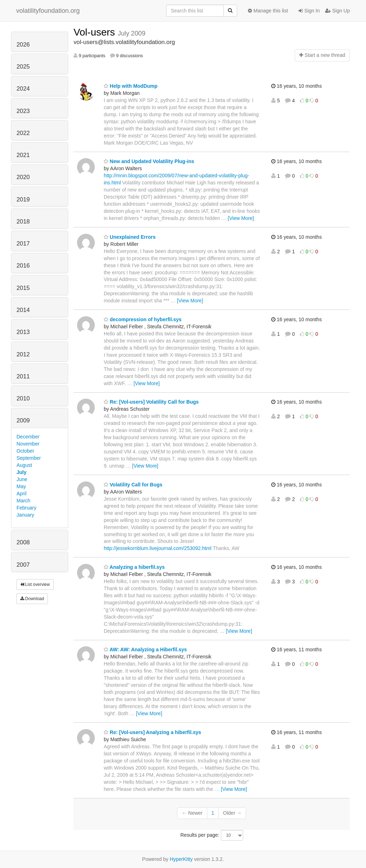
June (22, 479)
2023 (23, 111)
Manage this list (268, 11)
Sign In (309, 11)
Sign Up (338, 11)
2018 (23, 222)
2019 (23, 200)
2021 (23, 155)
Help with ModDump (130, 86)
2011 (23, 376)
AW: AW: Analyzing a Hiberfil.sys (145, 649)
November (28, 444)
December (28, 437)
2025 (23, 67)
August (24, 465)
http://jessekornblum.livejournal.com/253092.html (158, 548)
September (29, 458)
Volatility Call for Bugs (133, 485)
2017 (23, 244)
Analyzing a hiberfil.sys (134, 567)
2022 (23, 133)
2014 (23, 310)
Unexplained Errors (130, 237)
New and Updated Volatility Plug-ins (149, 161)
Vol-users (96, 32)
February (27, 508)
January (26, 515)
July (22, 472)
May (21, 486)
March (24, 501)
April (22, 494)
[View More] (241, 218)
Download (32, 599)
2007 (23, 565)
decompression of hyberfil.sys (143, 319)
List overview (35, 584)
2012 (23, 354)
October (26, 451)
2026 (23, 45)
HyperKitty (181, 859)
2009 (23, 420)
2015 (23, 288)
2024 (23, 89)
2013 (23, 332)
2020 (23, 177)
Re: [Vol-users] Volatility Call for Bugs (151, 402)
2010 (23, 398)
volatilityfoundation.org (48, 11)
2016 (23, 266)
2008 (23, 542)
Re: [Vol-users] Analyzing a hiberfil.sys (152, 732)
